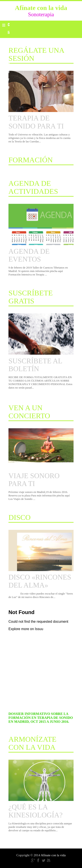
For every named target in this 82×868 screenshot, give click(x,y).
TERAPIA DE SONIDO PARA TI (36, 122)
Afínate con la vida (53, 855)
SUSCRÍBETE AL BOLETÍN (35, 365)
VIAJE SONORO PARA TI (34, 480)
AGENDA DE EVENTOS (29, 255)
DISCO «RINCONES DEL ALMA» (40, 581)
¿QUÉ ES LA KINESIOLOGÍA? (35, 811)
